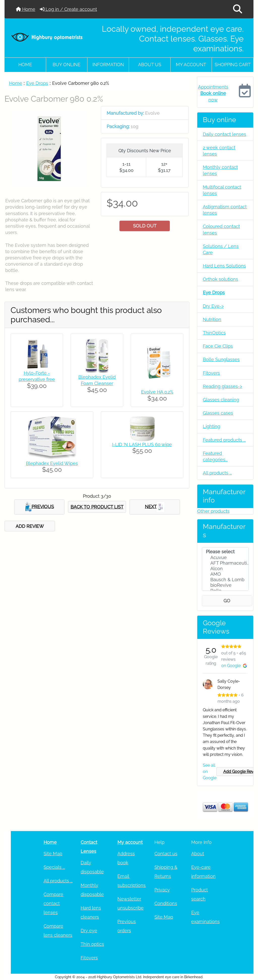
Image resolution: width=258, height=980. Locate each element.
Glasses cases (218, 413)
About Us (150, 65)
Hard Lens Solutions (224, 266)
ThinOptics (214, 333)
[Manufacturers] (225, 569)
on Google (234, 666)
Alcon (225, 569)
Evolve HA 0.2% (157, 392)
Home (26, 9)
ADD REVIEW (30, 526)
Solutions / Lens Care (221, 249)
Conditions (166, 903)
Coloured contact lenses (221, 229)
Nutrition (212, 319)
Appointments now (213, 93)
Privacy (162, 890)
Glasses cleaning (221, 400)
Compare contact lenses (53, 903)
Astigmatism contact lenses (225, 210)
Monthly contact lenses (220, 170)
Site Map (53, 854)
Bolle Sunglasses (221, 359)
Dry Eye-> (213, 306)
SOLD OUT (145, 226)
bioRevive (225, 585)
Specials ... (54, 867)
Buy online (67, 65)
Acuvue (225, 558)
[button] (238, 9)
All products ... (217, 473)
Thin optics (92, 944)
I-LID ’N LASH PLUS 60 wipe (142, 444)
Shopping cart (233, 65)
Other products (213, 511)
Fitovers (211, 373)
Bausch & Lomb (225, 580)
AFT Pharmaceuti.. (225, 563)
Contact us (166, 854)
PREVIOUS (39, 507)
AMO (225, 574)
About (198, 854)
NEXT (155, 507)
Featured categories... (215, 456)
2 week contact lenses (219, 151)
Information (108, 65)
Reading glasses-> (222, 386)
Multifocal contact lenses (222, 190)
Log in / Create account (68, 9)
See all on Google (210, 772)
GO (227, 601)
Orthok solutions (220, 279)
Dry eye (89, 931)
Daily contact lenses (224, 134)
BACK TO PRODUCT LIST (97, 507)
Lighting (212, 426)
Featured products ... (224, 440)
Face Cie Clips (218, 346)
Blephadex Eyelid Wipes (52, 463)
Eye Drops (37, 83)
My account (191, 65)
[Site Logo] (47, 37)
